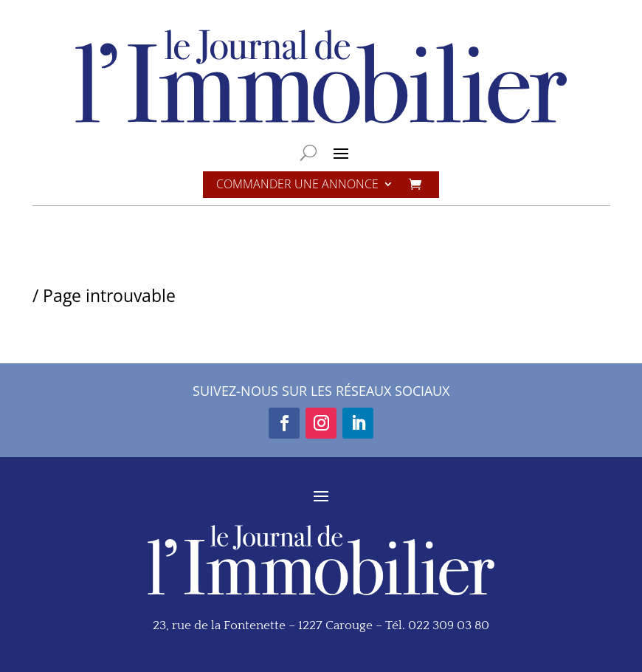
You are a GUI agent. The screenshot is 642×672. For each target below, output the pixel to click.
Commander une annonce (297, 185)
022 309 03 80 (449, 625)
